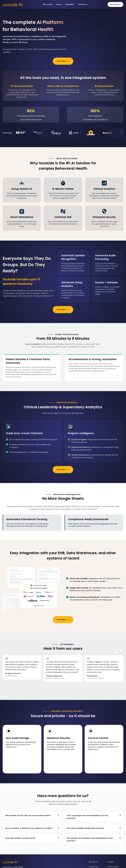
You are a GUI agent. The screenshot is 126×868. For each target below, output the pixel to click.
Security (111, 862)
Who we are (48, 4)
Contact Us (83, 4)
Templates (69, 4)
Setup (59, 4)
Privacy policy (113, 867)
